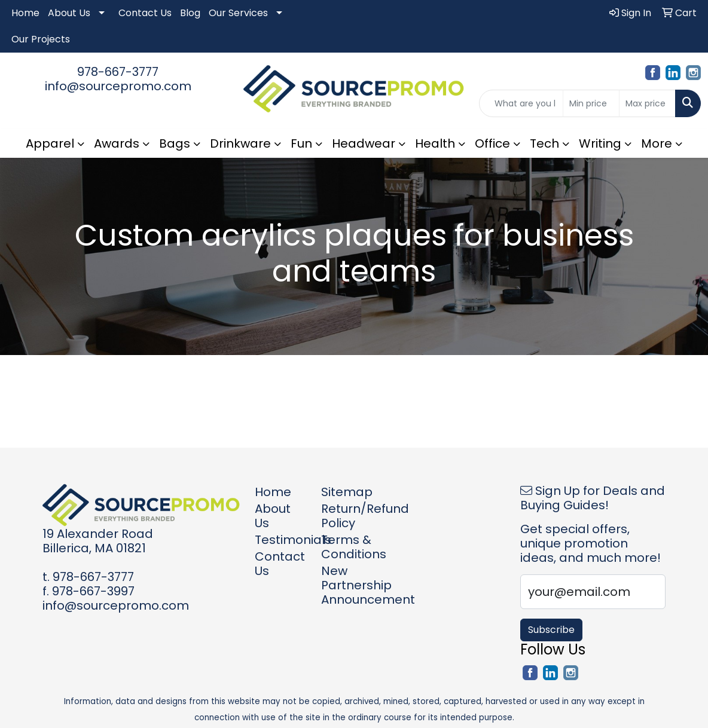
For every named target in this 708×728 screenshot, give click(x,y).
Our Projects (41, 39)
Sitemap (347, 492)
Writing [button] (600, 143)
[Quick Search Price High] (647, 103)
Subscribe (551, 630)
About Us (69, 13)
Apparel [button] (50, 143)
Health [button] (435, 143)
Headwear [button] (364, 143)
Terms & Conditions (347, 547)
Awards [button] (117, 143)
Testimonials (281, 540)
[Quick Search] (521, 103)
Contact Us (145, 13)
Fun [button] (301, 143)
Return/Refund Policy (347, 516)
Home (25, 13)
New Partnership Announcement (347, 585)
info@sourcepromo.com (118, 86)
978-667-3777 (118, 72)
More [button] (657, 143)
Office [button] (492, 143)
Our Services (238, 13)
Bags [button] (175, 143)
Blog (190, 13)
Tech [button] (544, 143)
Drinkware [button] (240, 143)
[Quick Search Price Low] (591, 103)
